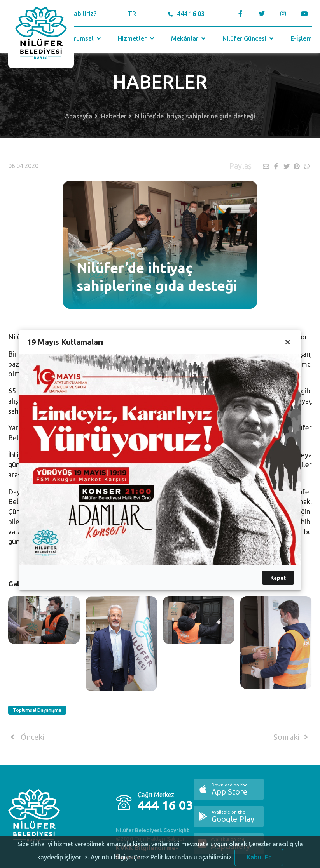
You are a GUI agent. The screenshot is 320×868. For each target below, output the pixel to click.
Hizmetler (137, 38)
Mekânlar (189, 38)
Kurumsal (85, 38)
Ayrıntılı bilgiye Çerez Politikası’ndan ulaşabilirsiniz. (162, 862)
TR (132, 14)
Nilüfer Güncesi (249, 38)
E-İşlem (301, 38)
